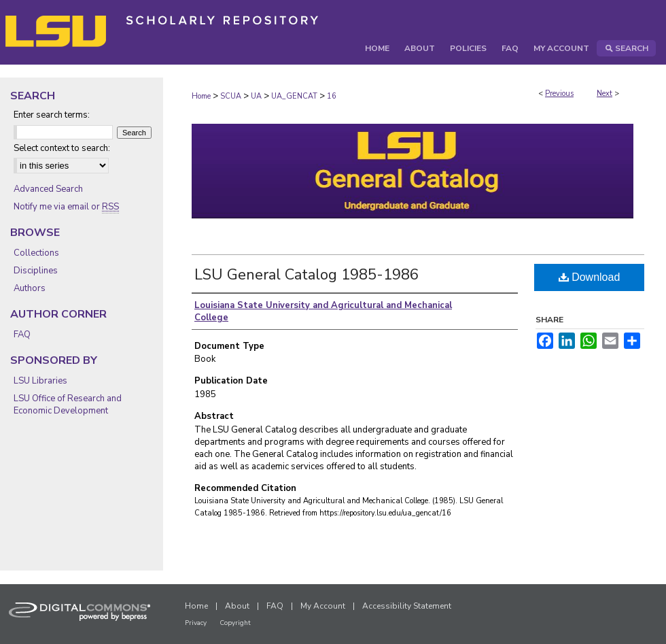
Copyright (235, 623)
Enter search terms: (52, 115)
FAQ (22, 335)
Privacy (196, 623)
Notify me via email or (66, 207)
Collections (36, 253)
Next (604, 94)
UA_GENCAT (294, 96)
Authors (30, 288)
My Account (323, 606)
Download (590, 277)
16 (332, 96)
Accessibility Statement (407, 606)
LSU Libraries (40, 381)
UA (256, 96)
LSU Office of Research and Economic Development (68, 405)
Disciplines (36, 271)
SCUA (231, 96)
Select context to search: (62, 148)
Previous (559, 94)
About (237, 606)
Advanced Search (48, 189)
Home (201, 96)
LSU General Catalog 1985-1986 (306, 275)
